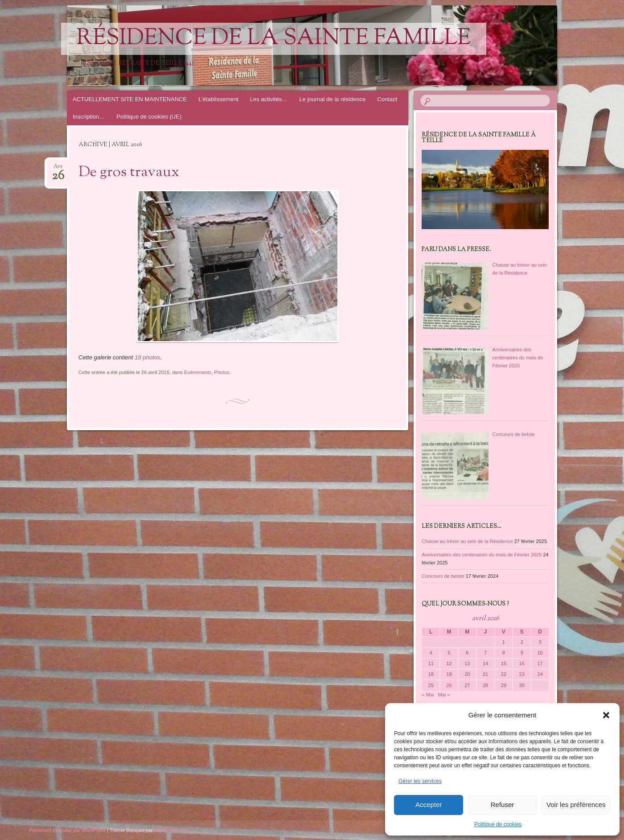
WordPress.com (172, 830)
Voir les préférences (576, 805)
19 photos (147, 357)
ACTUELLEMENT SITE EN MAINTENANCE (130, 99)
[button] (606, 715)
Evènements (198, 372)
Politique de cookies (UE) (149, 117)
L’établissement (218, 99)
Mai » (444, 695)
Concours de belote (443, 576)
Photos (222, 372)
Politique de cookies (498, 824)
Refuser (503, 805)
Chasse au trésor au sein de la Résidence (467, 541)
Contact (387, 99)
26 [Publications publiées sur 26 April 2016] (449, 685)
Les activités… (269, 99)
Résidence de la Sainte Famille (274, 39)
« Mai (428, 695)
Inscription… (89, 117)
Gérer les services (420, 781)
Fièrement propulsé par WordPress (68, 830)
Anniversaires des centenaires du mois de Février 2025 (482, 555)
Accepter (429, 805)
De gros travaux (129, 173)
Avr (58, 169)
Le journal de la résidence (332, 99)
